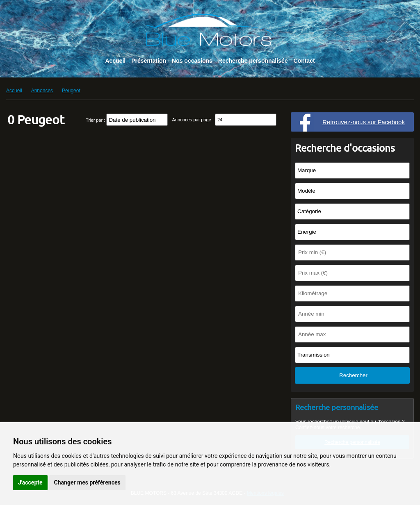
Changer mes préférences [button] (87, 482)
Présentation (149, 61)
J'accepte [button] (30, 482)
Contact (304, 61)
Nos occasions (192, 61)
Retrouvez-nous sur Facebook (364, 122)
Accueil (115, 61)
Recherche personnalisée (253, 61)
